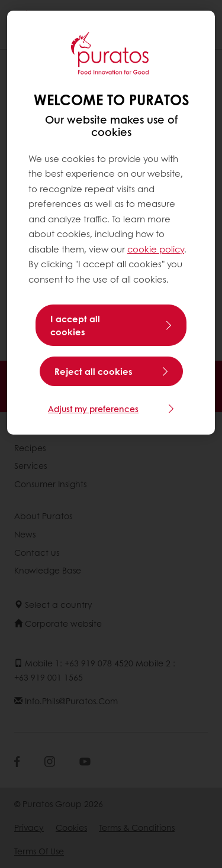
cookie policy (156, 249)
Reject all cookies (94, 371)
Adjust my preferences (93, 409)
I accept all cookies (75, 325)
